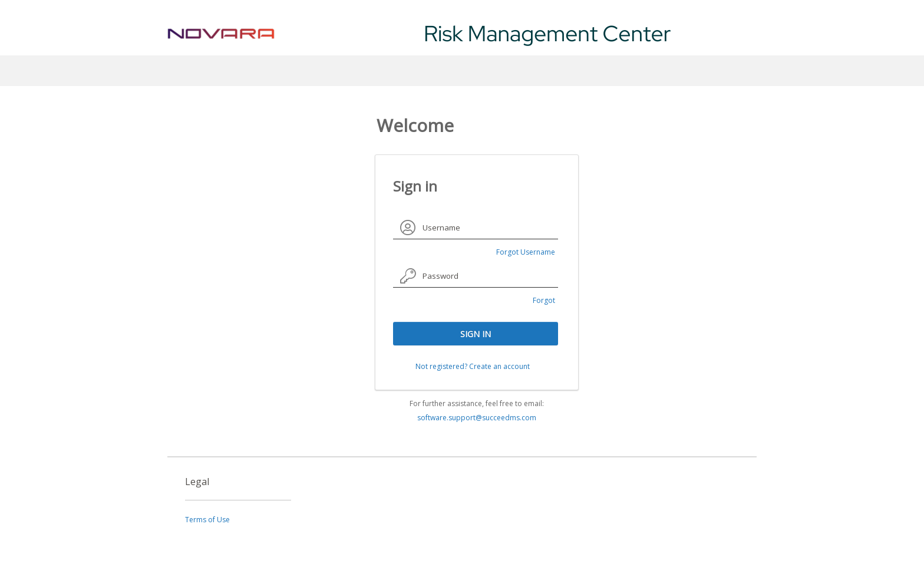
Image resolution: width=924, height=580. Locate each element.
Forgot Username (526, 252)
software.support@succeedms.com (477, 418)
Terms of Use (207, 520)
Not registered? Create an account (473, 366)
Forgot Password (539, 301)
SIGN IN (476, 334)
